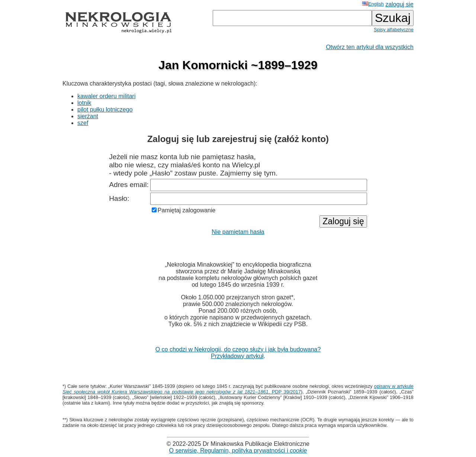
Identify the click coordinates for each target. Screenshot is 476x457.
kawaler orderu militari (107, 96)
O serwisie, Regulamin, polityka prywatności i (238, 450)
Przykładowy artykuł (237, 356)
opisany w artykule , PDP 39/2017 (238, 389)
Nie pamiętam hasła (238, 232)
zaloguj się (399, 4)
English (373, 4)
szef (83, 123)
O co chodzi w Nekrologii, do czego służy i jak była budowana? (238, 349)
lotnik (84, 103)
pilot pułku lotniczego (105, 110)
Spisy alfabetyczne (394, 30)
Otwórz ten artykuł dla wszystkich (370, 47)
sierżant (88, 116)
